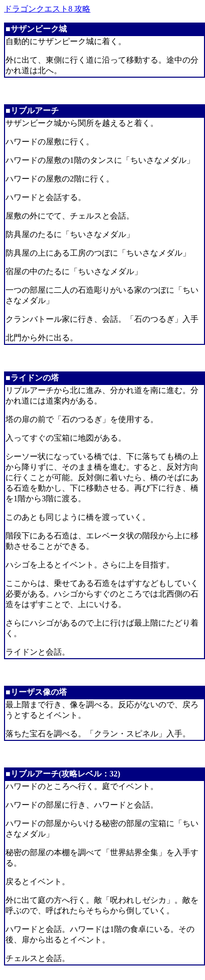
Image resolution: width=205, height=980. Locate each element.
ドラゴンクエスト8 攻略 (47, 9)
